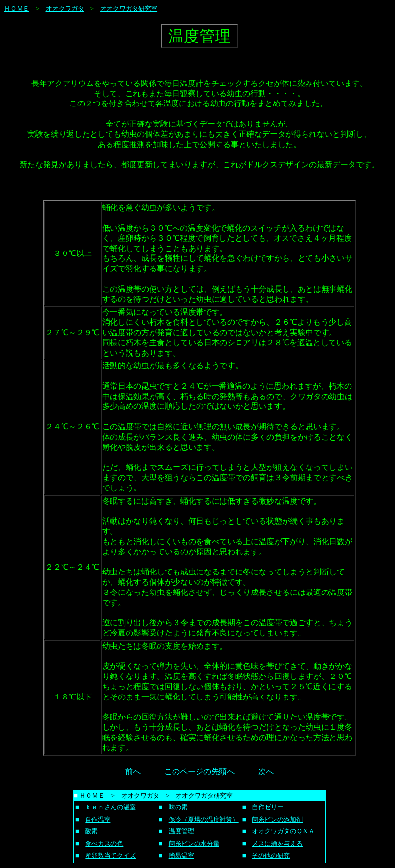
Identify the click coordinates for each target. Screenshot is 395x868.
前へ (133, 772)
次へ (266, 772)
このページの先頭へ (199, 772)
